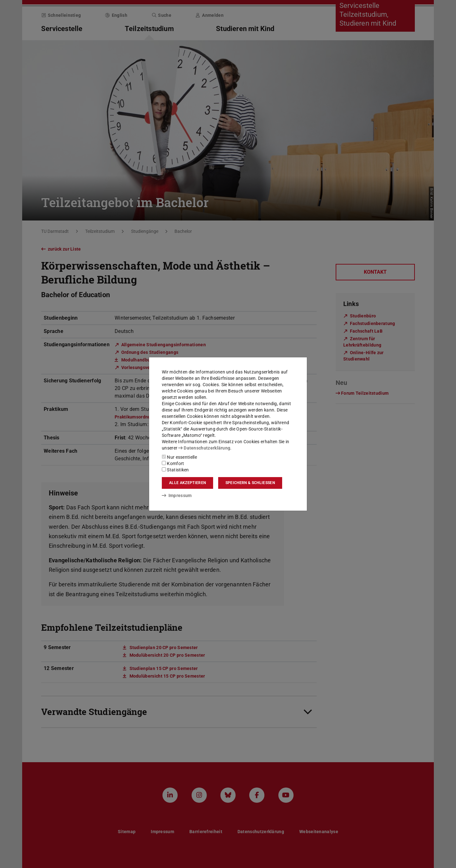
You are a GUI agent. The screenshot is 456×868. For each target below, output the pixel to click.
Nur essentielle (179, 457)
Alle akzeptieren (187, 483)
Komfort (173, 463)
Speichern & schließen (250, 483)
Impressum (177, 495)
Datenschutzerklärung (204, 448)
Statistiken (175, 470)
